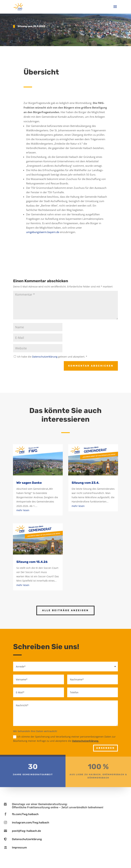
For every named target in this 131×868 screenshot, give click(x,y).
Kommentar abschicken (91, 366)
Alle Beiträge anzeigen (65, 610)
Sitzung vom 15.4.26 (32, 562)
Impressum (19, 848)
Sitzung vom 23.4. (85, 483)
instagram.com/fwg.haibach (31, 822)
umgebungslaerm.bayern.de (43, 232)
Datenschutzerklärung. (86, 741)
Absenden (105, 748)
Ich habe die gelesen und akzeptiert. (50, 357)
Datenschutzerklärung (45, 357)
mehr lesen (23, 510)
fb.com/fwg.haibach (25, 814)
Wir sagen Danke (29, 483)
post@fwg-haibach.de (26, 831)
